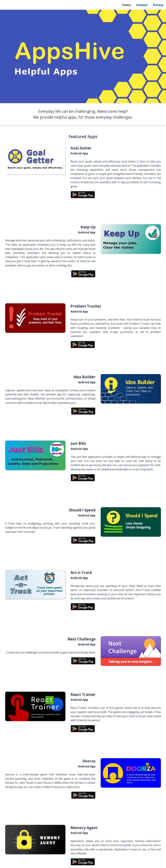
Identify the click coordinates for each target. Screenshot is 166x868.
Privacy (158, 5)
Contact (142, 5)
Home (127, 5)
